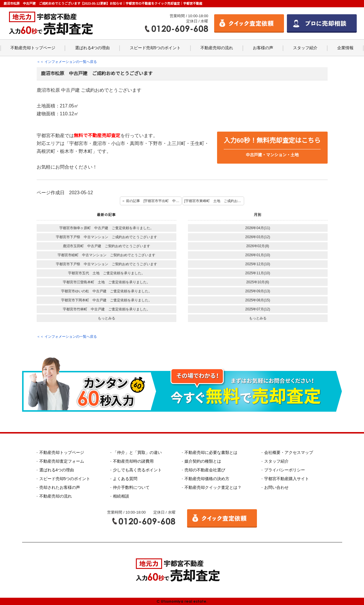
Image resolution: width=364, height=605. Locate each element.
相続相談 (121, 496)
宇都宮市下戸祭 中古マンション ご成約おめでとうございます (106, 237)
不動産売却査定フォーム (62, 461)
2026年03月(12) (258, 237)
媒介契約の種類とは (203, 461)
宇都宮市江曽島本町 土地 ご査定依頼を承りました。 (106, 282)
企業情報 (345, 48)
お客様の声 (263, 48)
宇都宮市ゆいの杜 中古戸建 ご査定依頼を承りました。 (106, 291)
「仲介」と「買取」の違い (137, 452)
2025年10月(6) (258, 282)
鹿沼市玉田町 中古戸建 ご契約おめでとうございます (106, 246)
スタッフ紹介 (305, 48)
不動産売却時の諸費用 (133, 461)
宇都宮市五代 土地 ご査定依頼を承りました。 (106, 273)
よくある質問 (125, 479)
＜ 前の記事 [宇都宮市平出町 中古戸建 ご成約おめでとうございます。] (152, 201)
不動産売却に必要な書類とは (211, 452)
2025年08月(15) (258, 300)
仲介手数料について (131, 487)
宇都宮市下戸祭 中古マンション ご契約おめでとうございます (106, 264)
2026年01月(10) (258, 255)
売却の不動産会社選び (205, 470)
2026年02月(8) (258, 246)
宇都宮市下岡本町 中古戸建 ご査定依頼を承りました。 (106, 300)
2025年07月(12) (258, 309)
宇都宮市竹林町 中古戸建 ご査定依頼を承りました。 (106, 309)
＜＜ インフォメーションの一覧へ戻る (67, 62)
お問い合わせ (276, 487)
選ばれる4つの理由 (93, 48)
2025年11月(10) (258, 273)
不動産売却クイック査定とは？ (213, 487)
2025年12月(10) (258, 264)
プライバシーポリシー (285, 470)
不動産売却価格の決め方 (207, 479)
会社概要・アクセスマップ (289, 452)
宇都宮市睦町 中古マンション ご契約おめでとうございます (106, 255)
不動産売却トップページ (33, 48)
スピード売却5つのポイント (155, 48)
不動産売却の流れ (217, 48)
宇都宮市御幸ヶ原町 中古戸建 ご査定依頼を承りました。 (106, 228)
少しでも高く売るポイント (137, 470)
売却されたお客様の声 (60, 487)
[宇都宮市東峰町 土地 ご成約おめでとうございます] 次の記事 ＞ (214, 201)
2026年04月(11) (258, 228)
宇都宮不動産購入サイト (287, 479)
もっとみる (106, 318)
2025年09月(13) (258, 291)
